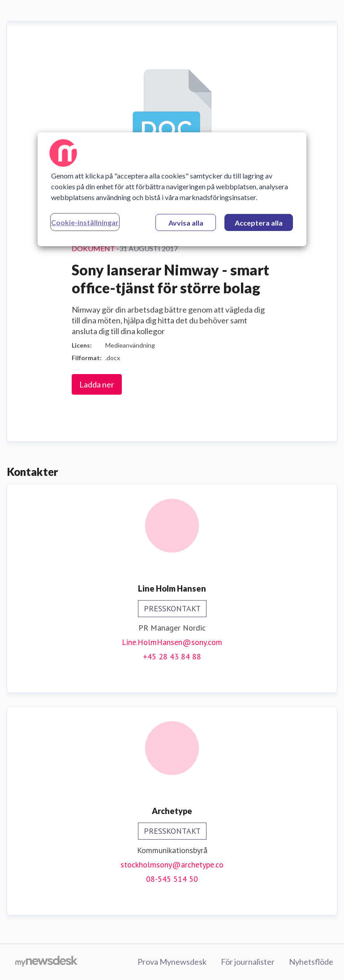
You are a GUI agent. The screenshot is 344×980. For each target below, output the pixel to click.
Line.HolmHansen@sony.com (172, 642)
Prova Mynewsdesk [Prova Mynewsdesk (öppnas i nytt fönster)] (172, 962)
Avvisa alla (186, 223)
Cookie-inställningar (85, 222)
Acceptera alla (259, 223)
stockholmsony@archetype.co (172, 865)
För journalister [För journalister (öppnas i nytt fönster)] (248, 962)
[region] (172, 189)
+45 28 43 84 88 (172, 656)
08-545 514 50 (172, 879)
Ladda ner (97, 384)
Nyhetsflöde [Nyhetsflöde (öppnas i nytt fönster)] (311, 962)
